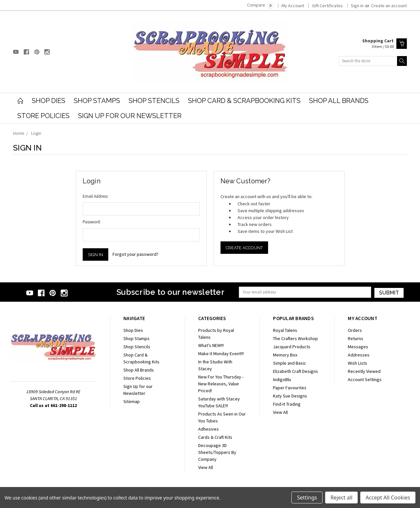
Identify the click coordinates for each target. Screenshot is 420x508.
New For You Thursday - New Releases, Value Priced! (221, 384)
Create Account (244, 248)
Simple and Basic (290, 363)
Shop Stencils (154, 101)
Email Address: (95, 196)
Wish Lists (357, 363)
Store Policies (43, 116)
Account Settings (365, 379)
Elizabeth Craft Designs (295, 371)
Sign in (357, 6)
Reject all (341, 498)
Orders (355, 330)
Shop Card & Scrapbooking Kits (244, 101)
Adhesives (209, 429)
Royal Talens (285, 330)
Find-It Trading (287, 404)
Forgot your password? (136, 254)
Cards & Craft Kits (215, 437)
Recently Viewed (364, 371)
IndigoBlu (282, 379)
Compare (260, 5)
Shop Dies (49, 101)
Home (19, 133)
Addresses (359, 355)
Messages (358, 347)
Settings (307, 498)
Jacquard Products (292, 347)
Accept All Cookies (388, 498)
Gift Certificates (327, 6)
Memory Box (285, 355)
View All (206, 467)
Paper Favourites (290, 388)
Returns (356, 338)
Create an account (389, 6)
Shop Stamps (97, 101)
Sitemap (132, 401)
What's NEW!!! (211, 345)
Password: (92, 222)
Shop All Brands (339, 101)
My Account (293, 6)
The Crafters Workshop (295, 338)
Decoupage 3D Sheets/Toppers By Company (217, 452)
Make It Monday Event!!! (221, 354)
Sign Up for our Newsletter (130, 116)
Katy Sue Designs (290, 396)
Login (36, 133)
